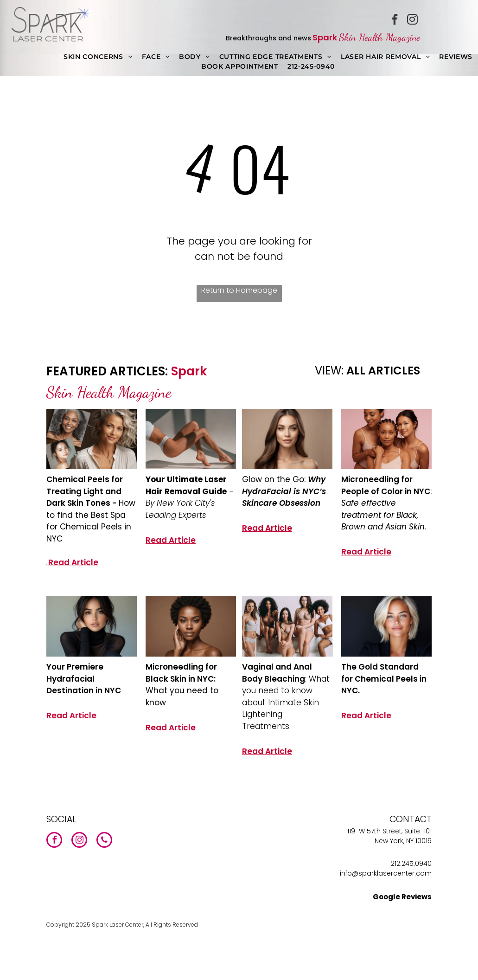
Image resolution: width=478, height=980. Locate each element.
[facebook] (395, 21)
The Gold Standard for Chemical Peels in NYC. (384, 679)
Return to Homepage (239, 290)
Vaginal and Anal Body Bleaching (277, 673)
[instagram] (412, 21)
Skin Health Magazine (379, 37)
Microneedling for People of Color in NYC (386, 485)
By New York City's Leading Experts (180, 509)
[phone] (104, 841)
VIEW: (329, 371)
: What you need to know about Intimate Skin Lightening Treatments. (286, 703)
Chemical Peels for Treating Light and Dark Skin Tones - (85, 491)
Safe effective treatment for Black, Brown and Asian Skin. (384, 515)
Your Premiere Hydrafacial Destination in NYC (84, 679)
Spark (325, 37)
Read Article (73, 562)
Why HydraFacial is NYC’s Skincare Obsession (284, 491)
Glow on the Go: (275, 479)
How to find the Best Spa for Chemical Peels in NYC (91, 521)
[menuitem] (98, 57)
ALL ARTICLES (383, 371)
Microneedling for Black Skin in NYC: (181, 673)
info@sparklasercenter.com (386, 873)
